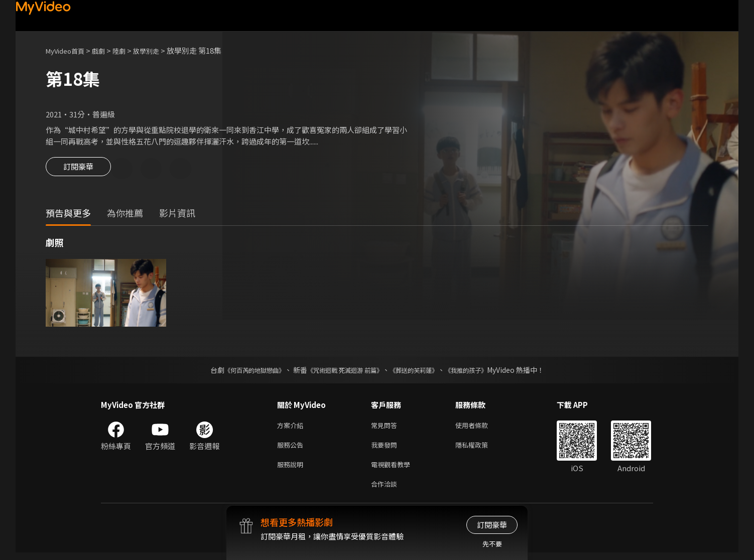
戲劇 (106, 50)
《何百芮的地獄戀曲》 (241, 371)
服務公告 (292, 448)
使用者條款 (480, 427)
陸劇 (129, 50)
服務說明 (292, 469)
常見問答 (386, 427)
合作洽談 (386, 491)
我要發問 (386, 448)
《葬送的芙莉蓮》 (421, 371)
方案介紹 (292, 427)
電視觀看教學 (394, 469)
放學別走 (159, 50)
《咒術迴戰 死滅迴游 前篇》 (342, 371)
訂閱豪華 (78, 170)
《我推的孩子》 (481, 371)
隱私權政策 (480, 448)
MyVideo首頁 (69, 50)
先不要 (492, 544)
